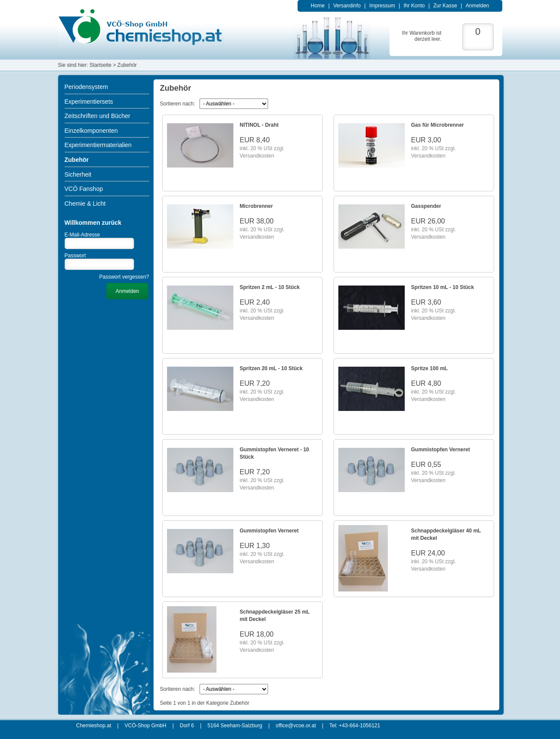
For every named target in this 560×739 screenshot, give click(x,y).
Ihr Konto (414, 6)
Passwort (75, 256)
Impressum (382, 6)
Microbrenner (257, 206)
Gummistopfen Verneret (441, 450)
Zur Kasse (445, 6)
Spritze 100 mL (430, 368)
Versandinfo (347, 6)
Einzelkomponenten (91, 131)
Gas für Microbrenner (438, 125)
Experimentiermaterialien (98, 145)
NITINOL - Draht (259, 125)
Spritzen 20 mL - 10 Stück (271, 368)
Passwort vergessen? (124, 277)
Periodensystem (86, 87)
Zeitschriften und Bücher (98, 116)
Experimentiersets (89, 102)
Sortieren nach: (178, 104)
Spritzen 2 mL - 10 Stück (270, 287)
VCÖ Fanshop (84, 189)
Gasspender (426, 206)
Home (318, 6)
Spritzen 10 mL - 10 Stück (443, 287)
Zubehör (77, 160)
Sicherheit (78, 174)
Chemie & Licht (85, 204)
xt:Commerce (329, 732)
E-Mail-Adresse (82, 235)
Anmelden (477, 6)
